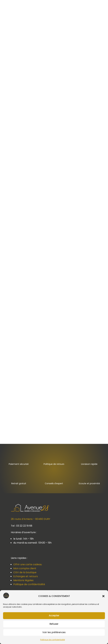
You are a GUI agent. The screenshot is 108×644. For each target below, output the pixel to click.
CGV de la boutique (25, 572)
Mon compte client (25, 568)
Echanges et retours (26, 576)
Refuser (54, 624)
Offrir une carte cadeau (28, 564)
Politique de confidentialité (53, 640)
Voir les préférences (54, 632)
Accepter (54, 615)
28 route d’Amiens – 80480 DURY (31, 519)
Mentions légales (23, 580)
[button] (103, 596)
